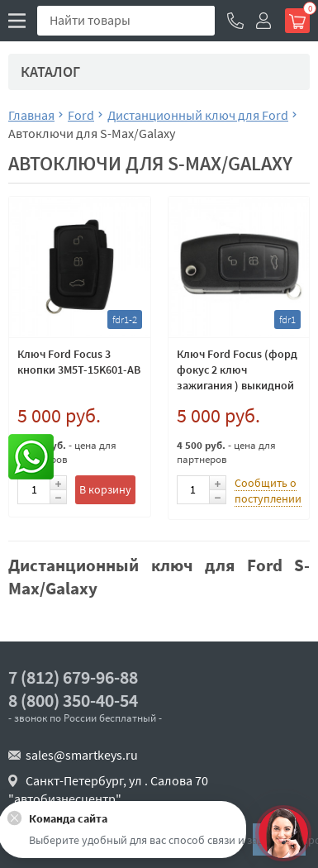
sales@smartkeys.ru (82, 755)
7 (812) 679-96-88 (73, 677)
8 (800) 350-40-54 (73, 701)
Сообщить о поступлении (268, 491)
